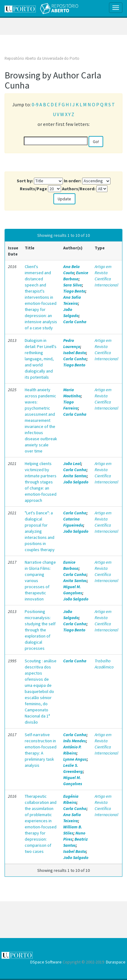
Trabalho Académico (104, 664)
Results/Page (33, 189)
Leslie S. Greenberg (73, 768)
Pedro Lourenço (72, 343)
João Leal (72, 464)
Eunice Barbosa (76, 276)
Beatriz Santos (75, 842)
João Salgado (71, 312)
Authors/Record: (79, 189)
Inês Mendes (74, 741)
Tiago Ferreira (71, 405)
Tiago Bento (74, 291)
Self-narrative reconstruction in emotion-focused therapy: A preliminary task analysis (41, 750)
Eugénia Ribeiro (71, 799)
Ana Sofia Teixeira (72, 300)
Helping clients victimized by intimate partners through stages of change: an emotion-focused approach (41, 482)
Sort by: (25, 181)
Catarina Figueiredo (73, 522)
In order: (73, 181)
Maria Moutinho (72, 393)
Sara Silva (73, 285)
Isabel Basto (74, 353)
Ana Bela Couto (71, 270)
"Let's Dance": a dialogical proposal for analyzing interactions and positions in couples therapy (40, 531)
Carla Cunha (75, 322)
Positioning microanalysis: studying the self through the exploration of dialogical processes (40, 630)
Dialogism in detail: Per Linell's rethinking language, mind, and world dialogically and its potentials (41, 359)
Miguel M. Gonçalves (73, 590)
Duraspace (116, 962)
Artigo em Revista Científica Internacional (106, 276)
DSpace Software (46, 962)
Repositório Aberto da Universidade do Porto (42, 58)
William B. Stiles (73, 830)
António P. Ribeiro (72, 750)
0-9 (35, 104)
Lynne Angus (75, 759)
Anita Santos (75, 476)
